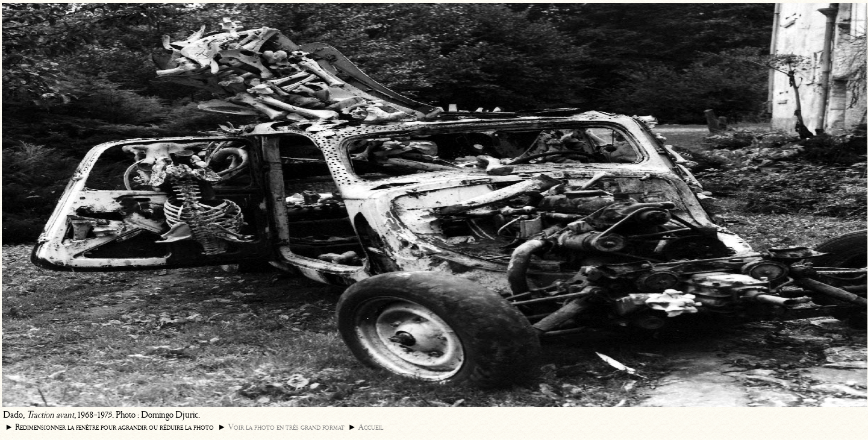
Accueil (371, 427)
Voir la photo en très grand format (286, 427)
